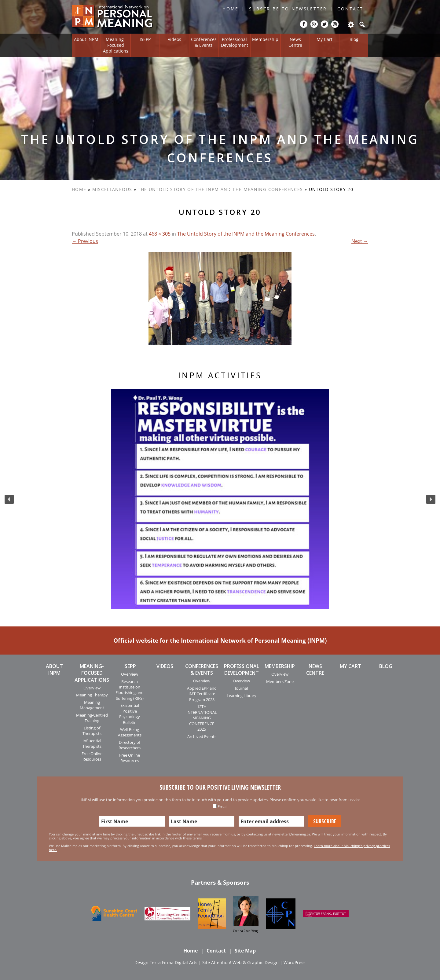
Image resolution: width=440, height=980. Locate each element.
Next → (360, 241)
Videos (174, 39)
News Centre (295, 42)
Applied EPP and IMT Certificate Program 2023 (202, 694)
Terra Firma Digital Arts (174, 962)
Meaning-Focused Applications (116, 45)
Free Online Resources (92, 756)
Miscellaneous (112, 189)
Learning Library (242, 696)
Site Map (245, 951)
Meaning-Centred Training (92, 718)
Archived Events (202, 736)
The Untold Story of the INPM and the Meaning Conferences (220, 189)
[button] (9, 499)
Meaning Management (92, 705)
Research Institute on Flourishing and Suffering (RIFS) (130, 690)
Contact (350, 9)
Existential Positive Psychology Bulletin (130, 714)
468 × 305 (160, 234)
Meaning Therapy (92, 695)
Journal (241, 688)
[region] (220, 499)
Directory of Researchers (130, 745)
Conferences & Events (204, 42)
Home (231, 9)
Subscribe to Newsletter (288, 9)
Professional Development (235, 42)
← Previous (85, 241)
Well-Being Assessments (130, 732)
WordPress (295, 962)
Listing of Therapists (92, 731)
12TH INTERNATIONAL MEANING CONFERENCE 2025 (202, 718)
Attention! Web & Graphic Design (245, 962)
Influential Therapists (92, 743)
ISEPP (145, 39)
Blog (354, 39)
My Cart (324, 39)
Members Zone (280, 681)
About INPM (86, 39)
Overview (92, 688)
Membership (265, 39)
